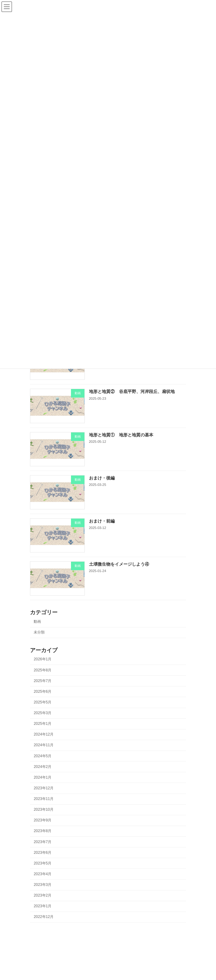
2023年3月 (43, 885)
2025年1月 (43, 724)
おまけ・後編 (102, 478)
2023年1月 (43, 906)
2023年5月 (43, 863)
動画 (37, 622)
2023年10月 (44, 809)
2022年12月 (44, 917)
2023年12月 (44, 788)
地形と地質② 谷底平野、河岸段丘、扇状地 (132, 391)
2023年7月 (43, 842)
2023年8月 (43, 831)
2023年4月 (43, 874)
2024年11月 (44, 745)
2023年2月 (43, 895)
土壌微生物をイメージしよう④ (119, 564)
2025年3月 (43, 713)
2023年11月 (44, 799)
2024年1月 (43, 777)
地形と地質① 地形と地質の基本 (121, 435)
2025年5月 (43, 702)
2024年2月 (43, 767)
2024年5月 (43, 756)
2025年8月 (43, 670)
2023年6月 (43, 853)
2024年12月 (44, 734)
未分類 (39, 632)
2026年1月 (43, 659)
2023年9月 (43, 820)
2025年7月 (43, 681)
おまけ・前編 (102, 521)
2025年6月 (43, 692)
